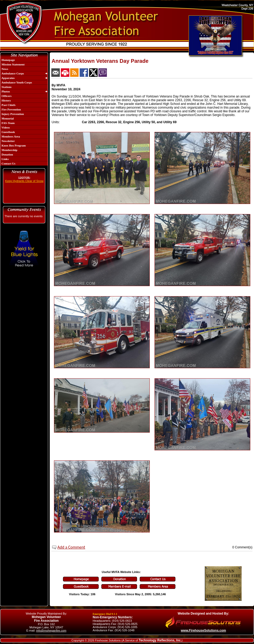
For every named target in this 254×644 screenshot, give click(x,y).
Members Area (10, 136)
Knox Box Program (13, 145)
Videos (5, 127)
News (4, 69)
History (6, 100)
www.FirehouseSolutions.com (203, 630)
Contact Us (8, 163)
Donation (7, 154)
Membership (9, 150)
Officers (6, 96)
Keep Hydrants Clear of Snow (24, 181)
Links (5, 159)
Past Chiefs (8, 105)
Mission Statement (13, 64)
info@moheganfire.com (51, 630)
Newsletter (8, 141)
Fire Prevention (11, 109)
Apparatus (8, 78)
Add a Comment (71, 547)
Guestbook (8, 132)
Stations (6, 87)
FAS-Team (8, 123)
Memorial (7, 118)
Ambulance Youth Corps (16, 82)
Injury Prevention (12, 114)
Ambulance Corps (12, 73)
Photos (5, 91)
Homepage (8, 60)
